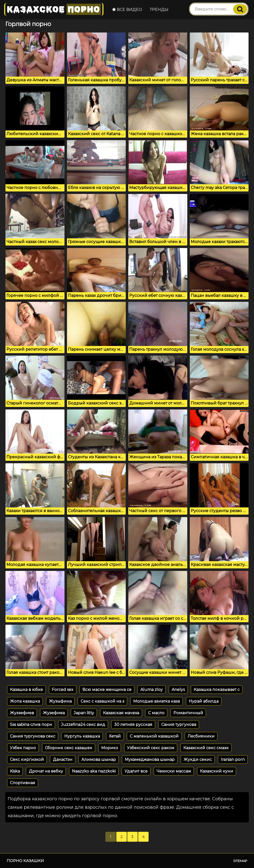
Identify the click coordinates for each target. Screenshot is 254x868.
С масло (156, 713)
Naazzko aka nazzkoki (94, 771)
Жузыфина (60, 701)
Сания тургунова (179, 725)
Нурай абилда (204, 701)
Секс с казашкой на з (102, 701)
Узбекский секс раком (151, 748)
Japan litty (84, 713)
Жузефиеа (54, 713)
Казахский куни (217, 771)
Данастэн (63, 759)
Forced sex (63, 690)
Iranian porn (233, 759)
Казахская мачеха (121, 713)
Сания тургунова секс (33, 736)
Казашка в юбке (26, 690)
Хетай (115, 736)
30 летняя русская (133, 725)
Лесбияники (201, 736)
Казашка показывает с (217, 690)
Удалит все (136, 771)
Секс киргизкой (27, 759)
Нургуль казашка (82, 736)
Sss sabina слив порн (31, 725)
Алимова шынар (99, 759)
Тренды (159, 10)
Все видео (127, 10)
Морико (110, 748)
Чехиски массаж (174, 771)
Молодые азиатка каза (157, 701)
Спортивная (23, 783)
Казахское (54, 9)
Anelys (178, 690)
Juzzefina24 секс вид (83, 725)
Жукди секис (198, 759)
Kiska (15, 771)
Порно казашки (25, 861)
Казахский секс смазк (206, 748)
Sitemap (240, 861)
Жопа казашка (25, 701)
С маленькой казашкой (154, 736)
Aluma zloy (152, 690)
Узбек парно (23, 748)
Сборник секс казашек (69, 748)
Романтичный (188, 713)
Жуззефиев (22, 713)
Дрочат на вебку (46, 771)
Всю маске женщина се (107, 690)
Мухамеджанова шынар (150, 759)
